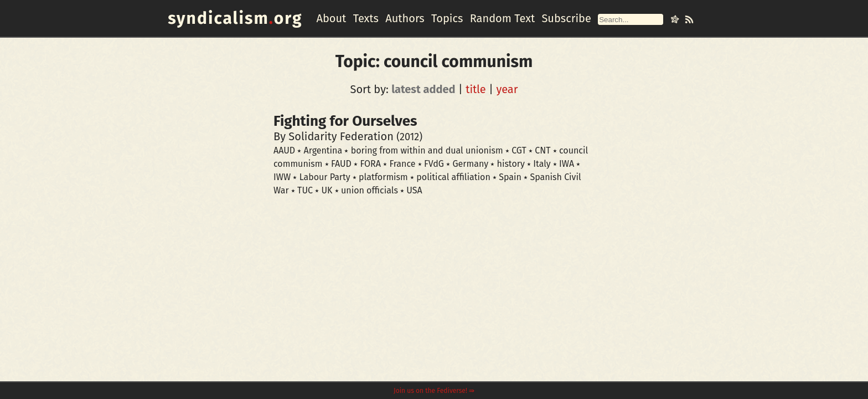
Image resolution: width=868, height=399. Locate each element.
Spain (510, 177)
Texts (366, 18)
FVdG (434, 164)
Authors (405, 18)
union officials (370, 190)
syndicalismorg (235, 18)
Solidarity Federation (341, 136)
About (331, 18)
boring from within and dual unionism (427, 150)
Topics (447, 18)
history (511, 164)
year (507, 89)
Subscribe (566, 18)
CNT (542, 150)
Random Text (502, 18)
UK (327, 190)
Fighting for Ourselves (345, 121)
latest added (423, 89)
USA (414, 190)
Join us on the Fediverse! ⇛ (434, 391)
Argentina (323, 150)
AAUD (284, 150)
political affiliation (453, 177)
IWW (282, 177)
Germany (470, 164)
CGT (519, 150)
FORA (370, 164)
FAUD (341, 164)
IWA (567, 164)
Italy (542, 164)
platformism (383, 177)
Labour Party (325, 177)
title (476, 89)
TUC (305, 190)
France (402, 164)
